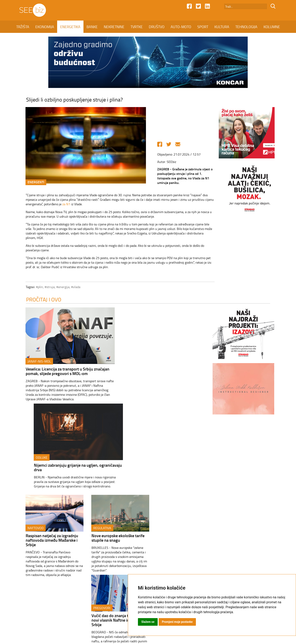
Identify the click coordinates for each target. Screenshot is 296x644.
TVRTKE (137, 27)
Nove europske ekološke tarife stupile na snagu (113, 452)
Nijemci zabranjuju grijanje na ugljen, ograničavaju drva (163, 372)
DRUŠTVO (157, 27)
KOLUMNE (272, 27)
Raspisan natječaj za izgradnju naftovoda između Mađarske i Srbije (47, 455)
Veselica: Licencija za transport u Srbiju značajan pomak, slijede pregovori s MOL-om (63, 372)
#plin (35, 287)
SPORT (203, 27)
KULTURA (222, 27)
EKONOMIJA (45, 27)
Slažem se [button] (148, 622)
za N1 (61, 205)
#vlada (71, 287)
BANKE (92, 27)
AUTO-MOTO (181, 27)
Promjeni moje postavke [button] (178, 622)
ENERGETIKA (70, 27)
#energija (58, 287)
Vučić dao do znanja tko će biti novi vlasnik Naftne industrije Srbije (179, 455)
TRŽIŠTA (23, 27)
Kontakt (111, 609)
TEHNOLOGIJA (246, 27)
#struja (45, 287)
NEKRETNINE (114, 27)
